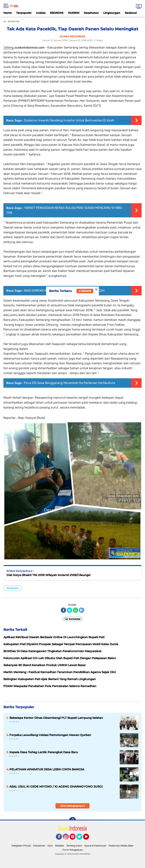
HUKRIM (74, 13)
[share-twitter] (69, 610)
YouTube (89, 838)
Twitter (81, 838)
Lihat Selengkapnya (73, 806)
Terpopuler (24, 13)
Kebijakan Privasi (21, 846)
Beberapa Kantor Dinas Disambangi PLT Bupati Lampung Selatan (56, 718)
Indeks (41, 13)
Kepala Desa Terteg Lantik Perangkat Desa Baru (44, 752)
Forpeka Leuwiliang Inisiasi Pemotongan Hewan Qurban (50, 735)
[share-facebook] (63, 610)
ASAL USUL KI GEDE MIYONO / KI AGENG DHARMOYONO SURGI (56, 787)
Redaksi (60, 846)
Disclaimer (39, 846)
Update (85, 291)
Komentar (73, 619)
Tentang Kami (74, 846)
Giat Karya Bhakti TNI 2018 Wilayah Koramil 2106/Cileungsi (48, 575)
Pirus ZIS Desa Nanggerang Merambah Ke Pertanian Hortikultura (69, 383)
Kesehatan (91, 13)
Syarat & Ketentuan (95, 846)
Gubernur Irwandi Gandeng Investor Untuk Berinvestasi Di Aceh (69, 120)
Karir (50, 846)
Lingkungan (112, 13)
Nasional (131, 13)
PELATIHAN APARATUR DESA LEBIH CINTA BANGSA (47, 769)
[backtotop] (72, 820)
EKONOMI (57, 13)
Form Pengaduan (73, 850)
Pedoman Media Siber (121, 846)
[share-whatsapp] (76, 610)
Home (8, 13)
